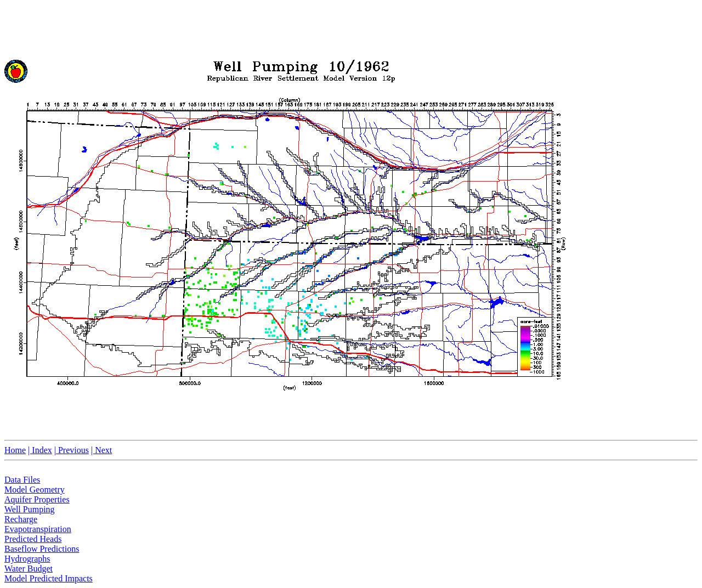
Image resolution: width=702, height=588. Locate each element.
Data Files (22, 480)
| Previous (72, 450)
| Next (101, 450)
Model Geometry (35, 490)
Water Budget (29, 569)
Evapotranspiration (38, 529)
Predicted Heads (33, 539)
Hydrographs (27, 559)
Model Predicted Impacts (49, 578)
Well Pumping (30, 509)
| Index (40, 450)
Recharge (21, 519)
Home (15, 450)
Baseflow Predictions (42, 549)
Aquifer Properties (37, 499)
